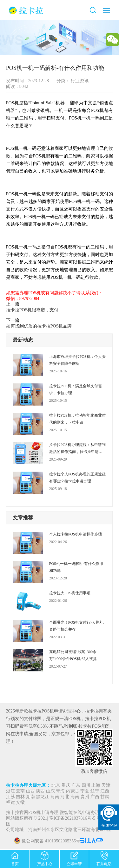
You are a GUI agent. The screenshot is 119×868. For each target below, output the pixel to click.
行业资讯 (79, 81)
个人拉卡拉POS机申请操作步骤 (76, 534)
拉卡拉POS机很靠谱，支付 (32, 310)
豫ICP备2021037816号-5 (73, 819)
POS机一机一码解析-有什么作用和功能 (76, 567)
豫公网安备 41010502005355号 (51, 841)
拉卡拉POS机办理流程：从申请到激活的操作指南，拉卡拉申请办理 (77, 449)
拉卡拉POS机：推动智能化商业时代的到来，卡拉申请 (77, 419)
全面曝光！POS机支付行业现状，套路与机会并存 (77, 626)
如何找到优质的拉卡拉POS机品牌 (39, 326)
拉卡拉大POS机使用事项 (70, 593)
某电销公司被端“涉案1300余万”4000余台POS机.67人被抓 (73, 655)
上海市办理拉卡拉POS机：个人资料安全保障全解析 (77, 360)
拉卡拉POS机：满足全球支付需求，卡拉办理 (76, 389)
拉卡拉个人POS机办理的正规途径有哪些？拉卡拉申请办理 (77, 478)
